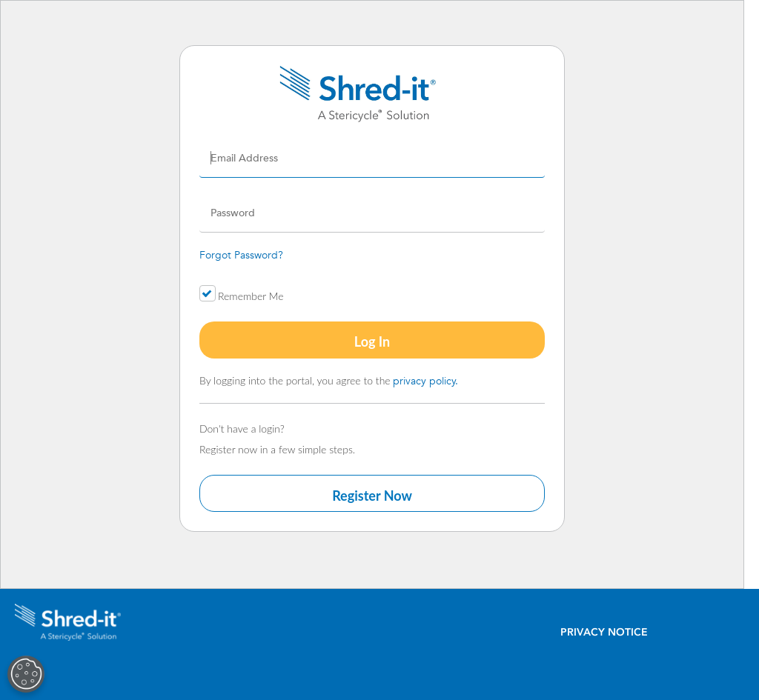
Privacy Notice (604, 632)
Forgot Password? (241, 255)
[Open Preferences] (25, 674)
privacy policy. (425, 381)
